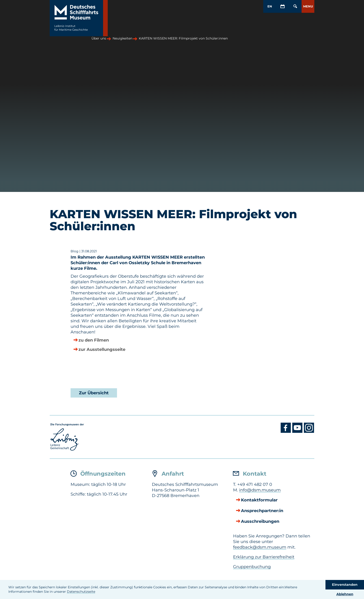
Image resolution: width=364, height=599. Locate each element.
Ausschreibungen (260, 522)
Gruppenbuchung (252, 567)
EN (270, 6)
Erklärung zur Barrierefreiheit (264, 557)
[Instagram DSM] (309, 432)
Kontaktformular (259, 500)
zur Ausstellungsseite (102, 350)
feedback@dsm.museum (260, 547)
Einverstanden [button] (345, 585)
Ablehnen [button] (345, 594)
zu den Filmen (94, 340)
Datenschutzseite (81, 592)
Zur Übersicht (94, 393)
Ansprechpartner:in (262, 511)
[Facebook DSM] (286, 432)
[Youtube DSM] (298, 432)
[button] (308, 6)
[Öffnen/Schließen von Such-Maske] (295, 6)
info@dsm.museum (260, 490)
